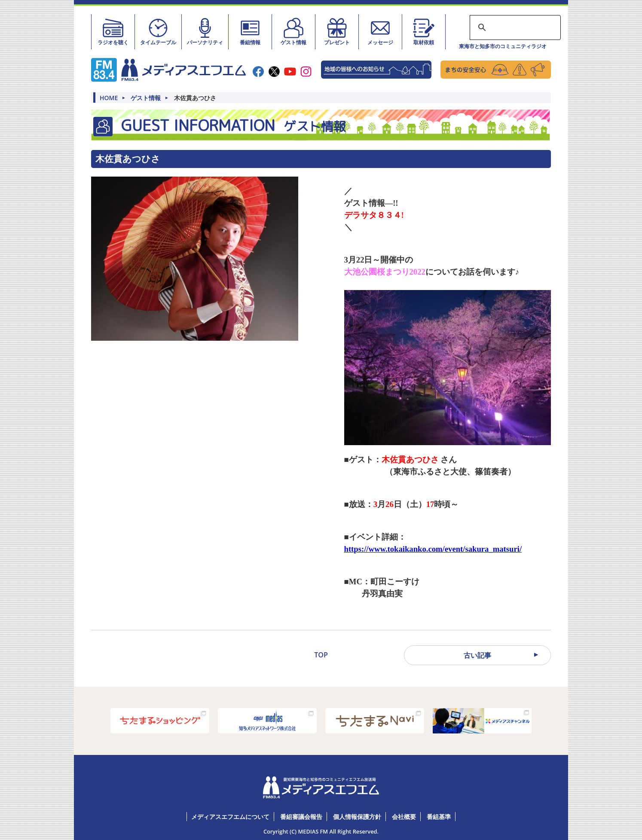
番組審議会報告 (301, 817)
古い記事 (477, 655)
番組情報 (250, 32)
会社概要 (404, 817)
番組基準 (439, 817)
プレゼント (337, 32)
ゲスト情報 (293, 32)
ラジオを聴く (113, 32)
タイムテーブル (158, 32)
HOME (109, 98)
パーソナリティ (205, 32)
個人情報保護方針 (357, 817)
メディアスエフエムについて (230, 817)
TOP (321, 655)
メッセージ (380, 32)
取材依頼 (424, 32)
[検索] (514, 27)
